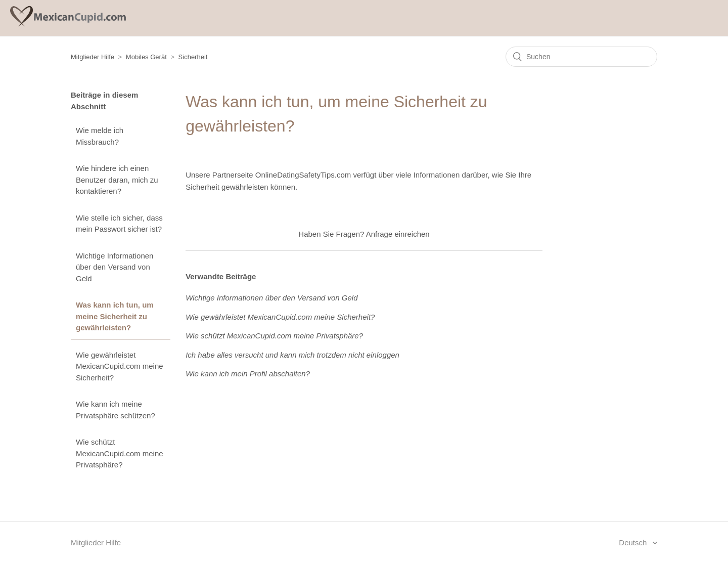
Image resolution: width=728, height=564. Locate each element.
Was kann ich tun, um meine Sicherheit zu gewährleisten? (115, 316)
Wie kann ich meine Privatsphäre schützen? (116, 410)
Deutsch (634, 543)
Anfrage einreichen (398, 234)
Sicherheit (193, 57)
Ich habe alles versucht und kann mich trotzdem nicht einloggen (292, 355)
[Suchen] (581, 57)
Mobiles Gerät (146, 57)
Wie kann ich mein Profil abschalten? (248, 374)
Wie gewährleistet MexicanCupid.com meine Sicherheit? (120, 366)
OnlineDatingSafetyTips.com (303, 175)
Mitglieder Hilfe (93, 57)
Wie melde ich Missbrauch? (100, 136)
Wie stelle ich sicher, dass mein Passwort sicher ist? (119, 224)
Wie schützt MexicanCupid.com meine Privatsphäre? (120, 453)
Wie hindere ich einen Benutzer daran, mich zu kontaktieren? (117, 180)
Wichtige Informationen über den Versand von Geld (115, 267)
